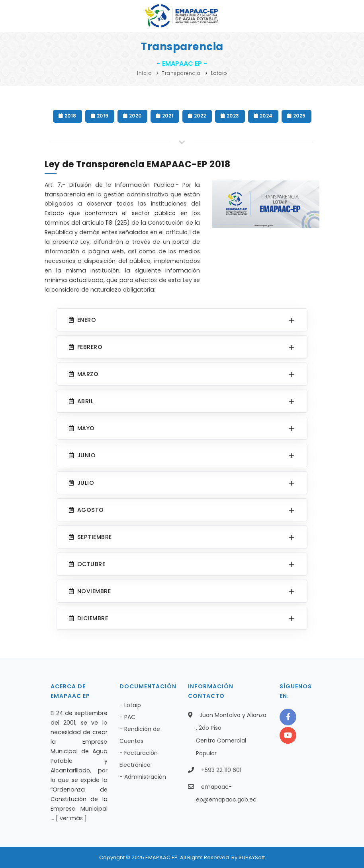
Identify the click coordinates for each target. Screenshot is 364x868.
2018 (68, 116)
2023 (230, 116)
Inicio (144, 73)
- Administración (143, 777)
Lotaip (219, 73)
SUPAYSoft (252, 857)
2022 (197, 116)
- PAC (127, 717)
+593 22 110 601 (221, 770)
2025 (296, 116)
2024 (263, 116)
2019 (100, 116)
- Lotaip (130, 705)
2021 (165, 116)
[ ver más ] (71, 818)
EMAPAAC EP (161, 857)
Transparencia (181, 73)
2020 (132, 116)
